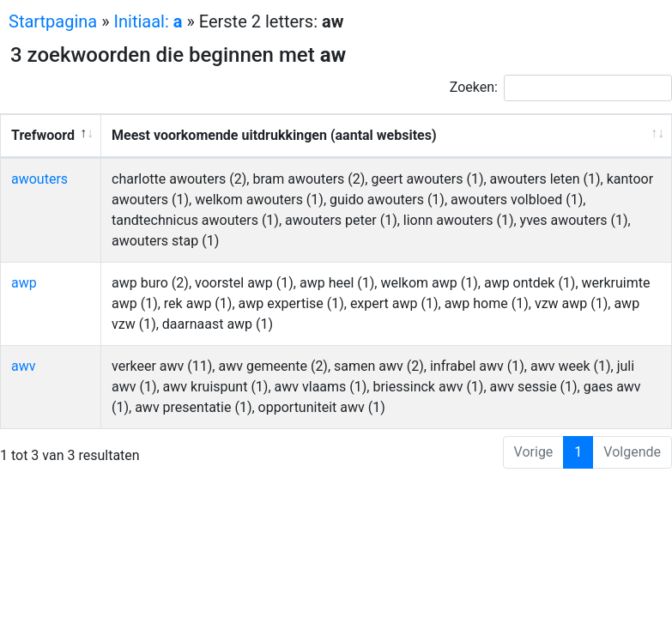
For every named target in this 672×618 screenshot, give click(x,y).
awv (23, 366)
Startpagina (53, 21)
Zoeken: (561, 88)
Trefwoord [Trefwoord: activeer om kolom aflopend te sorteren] (43, 135)
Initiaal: (148, 21)
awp (24, 283)
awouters (39, 179)
